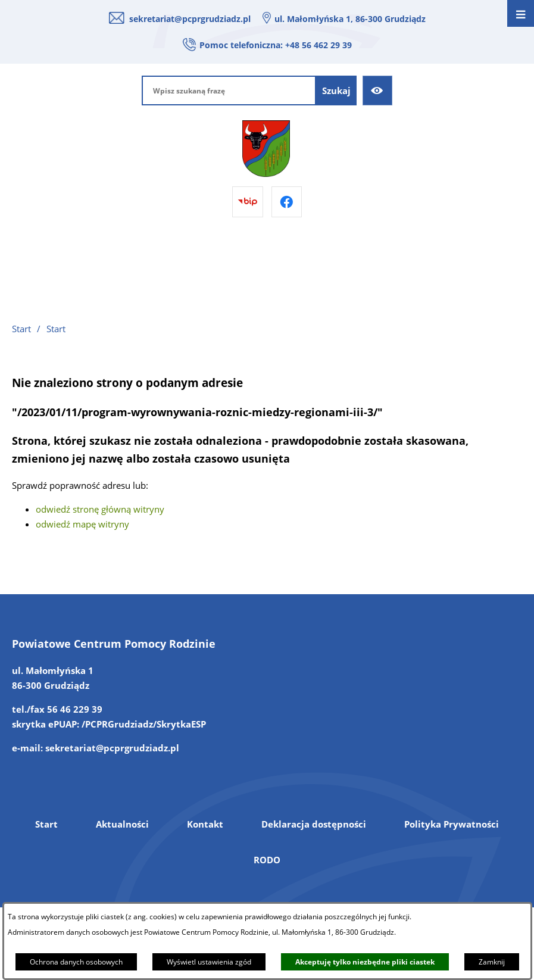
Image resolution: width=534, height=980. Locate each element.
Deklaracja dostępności (314, 824)
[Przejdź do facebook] (287, 202)
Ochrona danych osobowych (76, 962)
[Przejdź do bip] (248, 202)
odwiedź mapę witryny (82, 524)
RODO (267, 860)
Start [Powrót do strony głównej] (21, 329)
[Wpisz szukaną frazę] (229, 90)
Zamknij (492, 962)
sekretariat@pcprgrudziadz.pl (190, 19)
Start (46, 824)
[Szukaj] (336, 90)
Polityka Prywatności (452, 824)
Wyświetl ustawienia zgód (209, 962)
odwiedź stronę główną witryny (100, 509)
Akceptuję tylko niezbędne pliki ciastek (365, 962)
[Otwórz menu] (521, 13)
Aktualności (122, 824)
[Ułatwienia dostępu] (377, 90)
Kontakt (205, 824)
